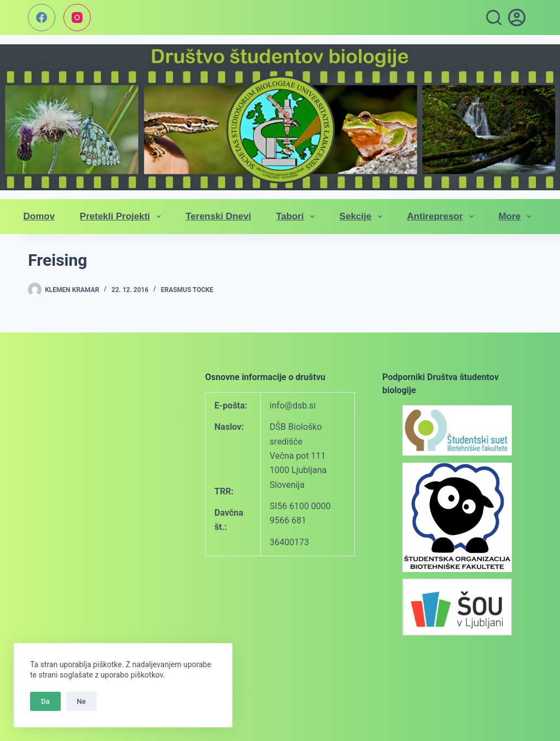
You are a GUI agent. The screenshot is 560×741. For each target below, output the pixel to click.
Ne (81, 701)
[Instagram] (77, 17)
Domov (39, 216)
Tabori (297, 217)
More (517, 217)
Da (45, 701)
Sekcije (363, 217)
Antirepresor (442, 217)
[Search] (494, 17)
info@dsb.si (293, 405)
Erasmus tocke (187, 290)
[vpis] (517, 17)
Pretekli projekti (122, 217)
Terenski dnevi (218, 216)
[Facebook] (42, 17)
